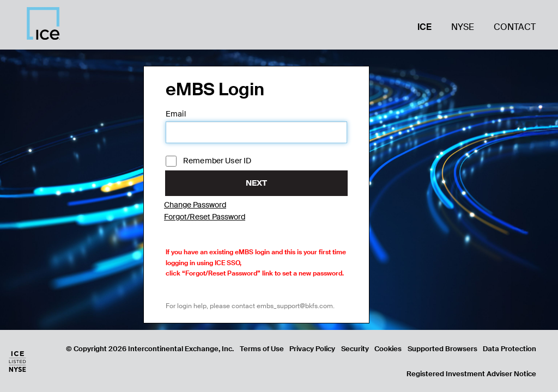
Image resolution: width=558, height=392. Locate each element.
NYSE (463, 27)
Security (355, 349)
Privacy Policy (312, 349)
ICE (424, 27)
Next (256, 183)
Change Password (195, 205)
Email (176, 114)
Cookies (388, 349)
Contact (515, 27)
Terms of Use (262, 349)
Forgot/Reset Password (205, 217)
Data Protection (510, 349)
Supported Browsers (442, 349)
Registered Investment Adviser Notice (471, 374)
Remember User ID (208, 161)
